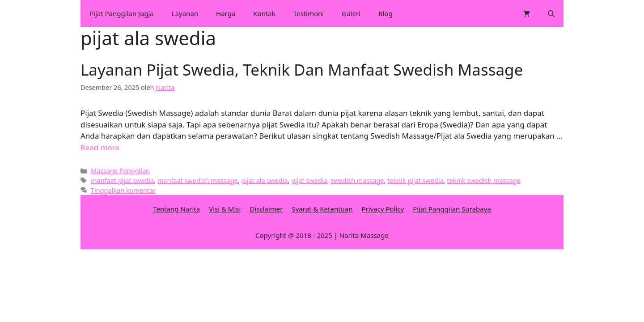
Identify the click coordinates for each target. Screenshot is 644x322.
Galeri (351, 13)
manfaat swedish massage (198, 180)
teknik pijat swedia (415, 180)
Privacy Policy (383, 209)
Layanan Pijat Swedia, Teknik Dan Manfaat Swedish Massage (302, 70)
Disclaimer (266, 209)
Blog (386, 13)
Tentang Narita (176, 209)
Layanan (185, 13)
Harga (226, 13)
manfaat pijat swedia (122, 180)
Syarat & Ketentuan (322, 209)
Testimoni (309, 13)
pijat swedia (309, 180)
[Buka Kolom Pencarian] (551, 13)
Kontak (264, 13)
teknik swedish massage (483, 180)
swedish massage (357, 180)
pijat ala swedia (264, 180)
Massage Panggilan (120, 171)
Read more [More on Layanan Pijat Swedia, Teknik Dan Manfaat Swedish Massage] (100, 147)
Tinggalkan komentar (123, 190)
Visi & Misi (225, 209)
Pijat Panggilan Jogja (122, 13)
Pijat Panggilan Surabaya (452, 209)
